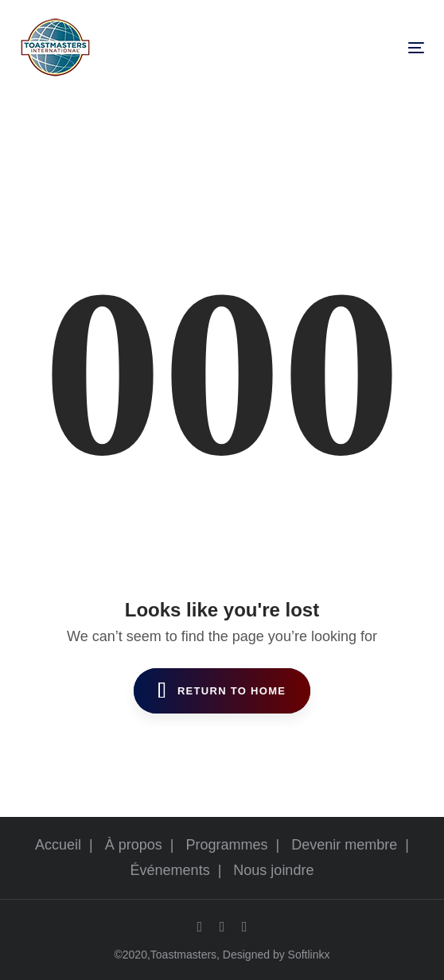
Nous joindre (273, 870)
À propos (134, 845)
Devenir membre (344, 845)
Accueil (58, 845)
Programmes (227, 845)
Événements (170, 870)
